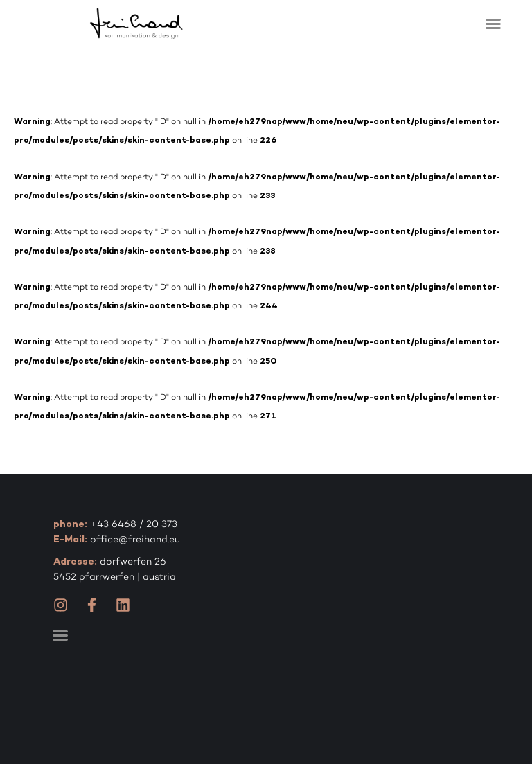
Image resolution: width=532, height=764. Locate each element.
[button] (493, 24)
